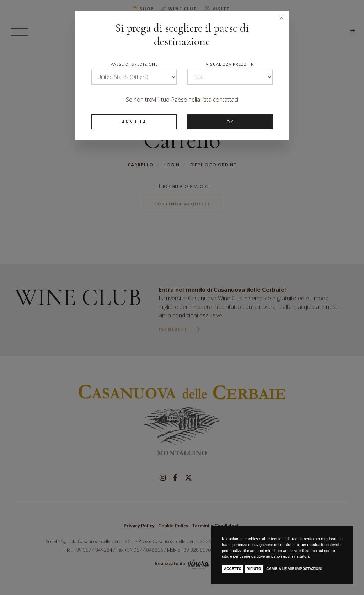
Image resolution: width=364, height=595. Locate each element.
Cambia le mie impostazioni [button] (294, 569)
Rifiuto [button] (254, 569)
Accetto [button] (233, 569)
